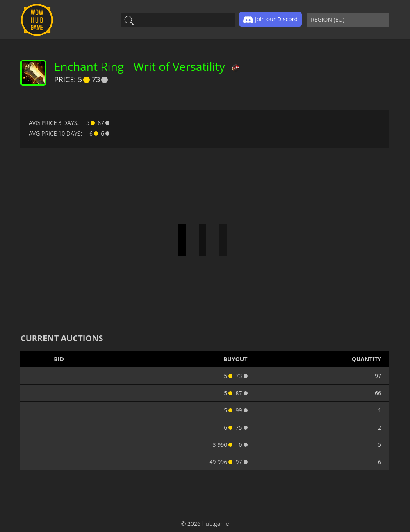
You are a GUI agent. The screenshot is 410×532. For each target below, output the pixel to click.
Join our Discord (270, 20)
